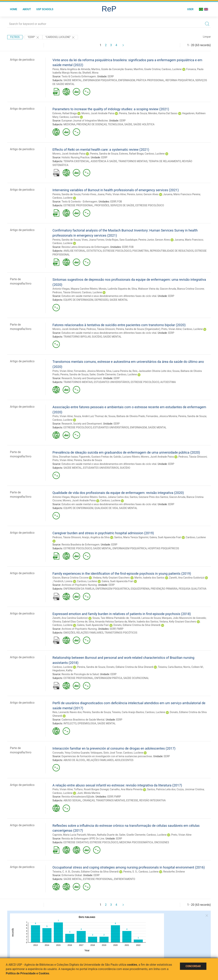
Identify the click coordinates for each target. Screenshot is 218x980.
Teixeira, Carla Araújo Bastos (128, 712)
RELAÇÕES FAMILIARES (90, 633)
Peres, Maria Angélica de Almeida (71, 69)
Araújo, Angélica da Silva (96, 537)
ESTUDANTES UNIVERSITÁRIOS (112, 382)
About (27, 9)
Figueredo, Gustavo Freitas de (96, 457)
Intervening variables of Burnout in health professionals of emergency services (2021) (116, 190)
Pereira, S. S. (130, 872)
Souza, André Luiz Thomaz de (91, 416)
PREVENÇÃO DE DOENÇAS (92, 124)
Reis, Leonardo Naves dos (67, 712)
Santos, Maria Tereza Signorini (131, 537)
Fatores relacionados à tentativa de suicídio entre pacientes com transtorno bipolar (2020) (119, 325)
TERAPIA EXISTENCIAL (76, 161)
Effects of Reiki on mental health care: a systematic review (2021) (101, 150)
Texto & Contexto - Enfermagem (79, 202)
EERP (111, 76)
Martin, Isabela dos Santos (149, 578)
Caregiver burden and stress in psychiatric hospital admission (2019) (103, 533)
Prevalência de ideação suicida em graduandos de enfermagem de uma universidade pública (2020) (126, 452)
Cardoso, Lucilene (172, 69)
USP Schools (45, 9)
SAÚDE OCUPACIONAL (136, 678)
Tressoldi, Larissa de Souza (145, 618)
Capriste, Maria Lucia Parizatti (69, 835)
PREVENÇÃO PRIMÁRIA (164, 589)
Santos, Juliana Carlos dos (114, 497)
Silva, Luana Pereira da (119, 371)
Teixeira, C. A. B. (62, 872)
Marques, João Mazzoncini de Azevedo (184, 618)
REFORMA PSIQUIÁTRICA (180, 80)
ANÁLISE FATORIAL (74, 251)
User (190, 9)
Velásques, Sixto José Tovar (106, 753)
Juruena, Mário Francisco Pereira (182, 194)
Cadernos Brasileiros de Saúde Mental (83, 720)
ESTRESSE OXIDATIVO (76, 842)
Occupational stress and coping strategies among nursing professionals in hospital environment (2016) (129, 867)
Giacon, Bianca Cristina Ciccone (70, 578)
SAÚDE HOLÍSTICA (144, 124)
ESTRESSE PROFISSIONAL (78, 205)
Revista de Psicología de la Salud (80, 674)
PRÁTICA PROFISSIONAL (150, 80)
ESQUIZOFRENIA (140, 589)
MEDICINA (69, 124)
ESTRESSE (132, 800)
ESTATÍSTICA (94, 251)
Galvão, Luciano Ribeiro (127, 457)
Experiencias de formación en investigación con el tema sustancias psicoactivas (107, 756)
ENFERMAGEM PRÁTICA (108, 678)
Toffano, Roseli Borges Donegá (91, 789)
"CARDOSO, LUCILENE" (60, 37)
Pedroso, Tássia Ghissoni (67, 292)
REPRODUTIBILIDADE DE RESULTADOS (172, 251)
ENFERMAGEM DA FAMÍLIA (79, 589)
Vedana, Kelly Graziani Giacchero (111, 578)
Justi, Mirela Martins (89, 793)
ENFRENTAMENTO (125, 879)
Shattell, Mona (90, 73)
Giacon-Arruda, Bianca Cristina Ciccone (182, 289)
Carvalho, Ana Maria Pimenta (126, 789)
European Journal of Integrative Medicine (85, 121)
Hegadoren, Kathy (63, 670)
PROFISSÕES (102, 205)
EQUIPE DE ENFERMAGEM (78, 300)
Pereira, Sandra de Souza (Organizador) (138, 329)
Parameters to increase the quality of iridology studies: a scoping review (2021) (111, 109)
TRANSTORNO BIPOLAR (77, 337)
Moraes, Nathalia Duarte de (103, 835)
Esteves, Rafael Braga (65, 113)
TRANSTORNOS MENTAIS (133, 161)
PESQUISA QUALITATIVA (193, 589)
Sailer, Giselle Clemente (103, 374)
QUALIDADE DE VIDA (106, 508)
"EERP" (34, 37)
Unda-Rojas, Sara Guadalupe (121, 240)
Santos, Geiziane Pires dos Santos (149, 497)
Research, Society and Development (82, 378)
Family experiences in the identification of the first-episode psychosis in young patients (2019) (122, 574)
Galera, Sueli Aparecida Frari (165, 537)
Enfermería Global (72, 875)
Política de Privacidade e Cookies (28, 973)
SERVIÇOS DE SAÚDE (122, 205)
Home (14, 9)
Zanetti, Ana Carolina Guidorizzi (187, 578)
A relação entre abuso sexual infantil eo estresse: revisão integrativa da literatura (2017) (117, 785)
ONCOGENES (161, 842)
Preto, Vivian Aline (116, 194)
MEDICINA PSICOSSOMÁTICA (136, 842)
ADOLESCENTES (124, 760)
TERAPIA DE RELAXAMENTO (165, 161)
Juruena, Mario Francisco (189, 240)
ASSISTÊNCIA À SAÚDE (104, 161)
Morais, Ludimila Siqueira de (114, 289)
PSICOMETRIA (141, 251)
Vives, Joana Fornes (93, 240)
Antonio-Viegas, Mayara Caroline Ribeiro (75, 289)
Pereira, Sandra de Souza (133, 113)
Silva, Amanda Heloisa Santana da (108, 622)
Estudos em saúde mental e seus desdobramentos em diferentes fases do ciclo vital (109, 296)
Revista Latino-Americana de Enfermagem (85, 247)
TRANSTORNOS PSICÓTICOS (121, 633)
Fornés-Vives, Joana (93, 194)
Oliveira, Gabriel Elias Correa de (70, 622)
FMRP (120, 629)
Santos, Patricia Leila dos (161, 789)
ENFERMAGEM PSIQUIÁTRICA (100, 80)
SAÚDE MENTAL (73, 80)
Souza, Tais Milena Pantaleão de (111, 618)
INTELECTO (70, 723)
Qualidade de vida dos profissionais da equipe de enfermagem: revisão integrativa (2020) (118, 493)
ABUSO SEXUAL (72, 800)
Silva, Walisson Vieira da (145, 289)
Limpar (207, 37)
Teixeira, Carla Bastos (170, 667)
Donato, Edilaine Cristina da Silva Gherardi (137, 625)
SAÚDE (128, 124)
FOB (119, 202)
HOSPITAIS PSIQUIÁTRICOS (163, 548)
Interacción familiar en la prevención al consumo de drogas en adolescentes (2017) (114, 748)
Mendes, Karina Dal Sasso (163, 113)
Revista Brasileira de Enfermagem (81, 545)
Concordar (193, 966)
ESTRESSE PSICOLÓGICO (150, 205)
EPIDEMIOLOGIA (87, 723)
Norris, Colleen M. (193, 667)
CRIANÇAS (89, 800)
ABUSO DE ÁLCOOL (74, 760)
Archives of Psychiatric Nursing (79, 585)
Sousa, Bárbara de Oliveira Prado (127, 416)
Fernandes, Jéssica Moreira (89, 371)
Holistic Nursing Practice (76, 157)
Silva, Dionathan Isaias (65, 457)
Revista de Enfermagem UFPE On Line (83, 839)
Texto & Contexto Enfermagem (79, 76)
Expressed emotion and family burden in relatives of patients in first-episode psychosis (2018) (122, 614)
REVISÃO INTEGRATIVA (152, 800)
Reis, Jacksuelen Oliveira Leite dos (152, 371)
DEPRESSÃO (101, 300)
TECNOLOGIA (115, 124)
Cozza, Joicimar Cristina (190, 789)
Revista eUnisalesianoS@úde (78, 797)
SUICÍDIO (97, 337)
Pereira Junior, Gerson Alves (143, 194)
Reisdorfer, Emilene (174, 872)
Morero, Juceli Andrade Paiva (98, 113)
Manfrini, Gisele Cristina (147, 69)
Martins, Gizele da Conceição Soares (112, 69)
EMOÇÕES (69, 633)
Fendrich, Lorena (63, 581)
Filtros (15, 37)
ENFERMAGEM (127, 80)
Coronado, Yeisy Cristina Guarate (71, 753)
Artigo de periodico (22, 60)
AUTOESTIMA (168, 382)
